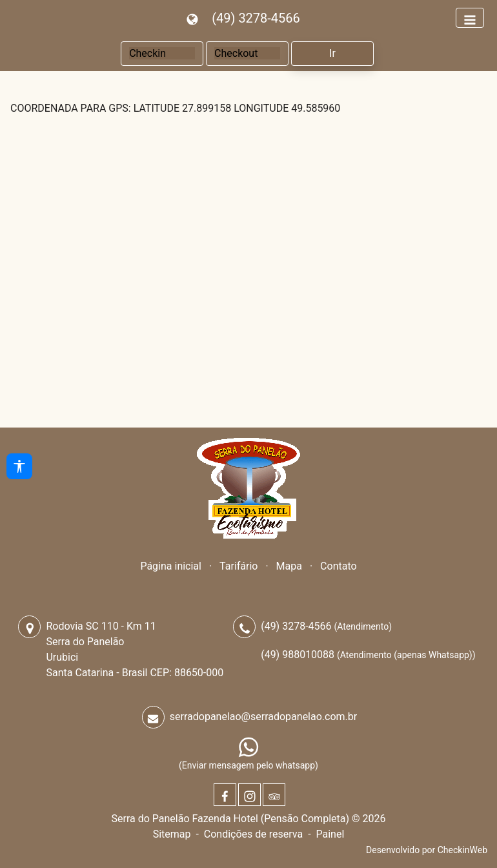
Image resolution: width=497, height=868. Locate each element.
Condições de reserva (253, 834)
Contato (339, 566)
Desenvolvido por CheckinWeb (427, 850)
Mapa (289, 566)
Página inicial (171, 566)
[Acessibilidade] (19, 466)
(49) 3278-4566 (256, 18)
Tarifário (238, 566)
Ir (332, 53)
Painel (330, 834)
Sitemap (172, 834)
